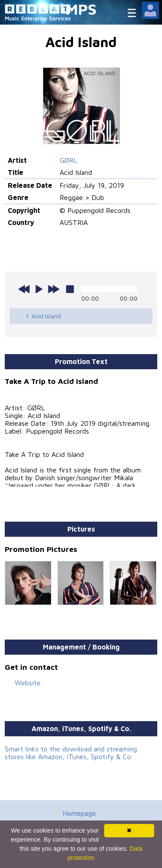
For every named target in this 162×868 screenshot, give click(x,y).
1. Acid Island (43, 316)
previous (24, 289)
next (54, 289)
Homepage (79, 813)
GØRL (68, 160)
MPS (81, 9)
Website (28, 683)
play (39, 289)
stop (70, 289)
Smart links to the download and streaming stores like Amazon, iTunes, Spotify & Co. (71, 753)
